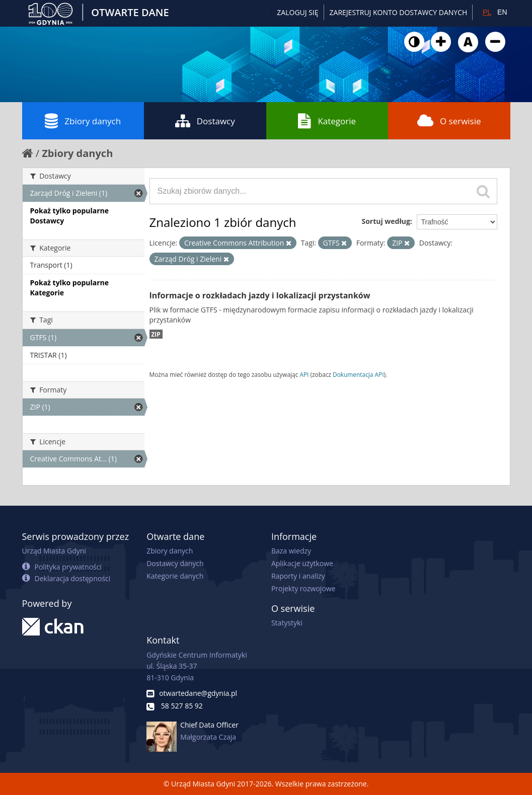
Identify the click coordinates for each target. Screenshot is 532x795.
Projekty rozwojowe (303, 588)
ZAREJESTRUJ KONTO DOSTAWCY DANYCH (399, 12)
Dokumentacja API (358, 374)
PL (487, 12)
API (304, 374)
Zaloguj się (297, 12)
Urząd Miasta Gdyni (54, 551)
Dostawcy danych (175, 563)
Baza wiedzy (291, 551)
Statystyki (287, 623)
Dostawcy (205, 121)
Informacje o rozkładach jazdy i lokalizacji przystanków (260, 295)
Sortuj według (386, 221)
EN (502, 12)
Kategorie (327, 121)
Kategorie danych (175, 576)
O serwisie (449, 121)
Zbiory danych (83, 121)
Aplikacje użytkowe (302, 563)
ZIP (156, 334)
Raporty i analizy (298, 576)
